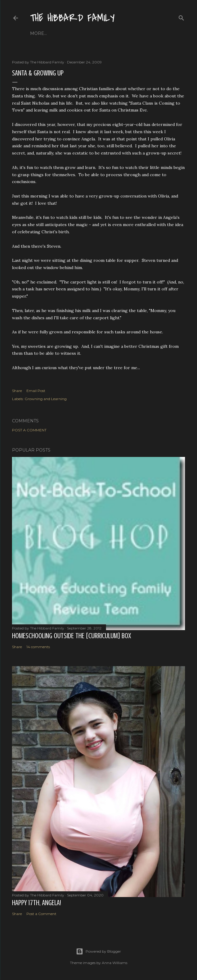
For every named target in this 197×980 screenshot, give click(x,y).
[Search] (181, 17)
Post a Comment (29, 430)
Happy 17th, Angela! (36, 903)
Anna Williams (115, 963)
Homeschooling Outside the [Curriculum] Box (71, 636)
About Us (59, 33)
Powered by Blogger (98, 951)
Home (37, 33)
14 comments (38, 647)
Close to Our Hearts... (102, 33)
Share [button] (17, 391)
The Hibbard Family (72, 18)
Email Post (36, 391)
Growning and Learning (46, 399)
